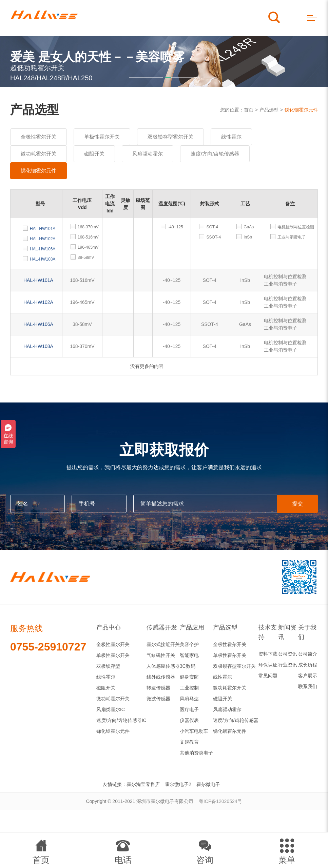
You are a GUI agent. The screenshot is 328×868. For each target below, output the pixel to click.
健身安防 (189, 677)
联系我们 (308, 686)
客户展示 (308, 676)
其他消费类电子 (196, 753)
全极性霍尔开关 (38, 137)
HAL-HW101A (38, 280)
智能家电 (189, 655)
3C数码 (188, 666)
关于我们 (307, 632)
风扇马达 (189, 699)
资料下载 (268, 654)
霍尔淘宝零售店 (143, 784)
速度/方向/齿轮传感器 (215, 154)
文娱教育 (189, 742)
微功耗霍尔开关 (38, 154)
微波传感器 (158, 699)
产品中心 (109, 627)
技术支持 (268, 632)
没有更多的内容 (147, 366)
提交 (297, 504)
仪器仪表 (189, 720)
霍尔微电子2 (178, 784)
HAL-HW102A (38, 302)
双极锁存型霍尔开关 (170, 137)
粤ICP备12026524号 (220, 801)
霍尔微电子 (208, 784)
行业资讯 (288, 665)
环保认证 (268, 665)
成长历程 (308, 665)
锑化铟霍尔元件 (301, 110)
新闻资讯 (287, 632)
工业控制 (189, 688)
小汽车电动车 (194, 731)
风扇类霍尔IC (111, 709)
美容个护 (189, 644)
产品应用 (192, 627)
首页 (249, 110)
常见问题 (268, 676)
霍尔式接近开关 (163, 644)
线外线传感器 (161, 677)
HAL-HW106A (38, 324)
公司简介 (308, 654)
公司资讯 (288, 654)
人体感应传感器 (163, 666)
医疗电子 (189, 709)
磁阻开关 (94, 154)
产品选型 (269, 110)
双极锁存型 (108, 666)
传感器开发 (162, 627)
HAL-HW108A (38, 346)
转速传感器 (158, 688)
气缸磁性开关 (161, 655)
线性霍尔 (231, 137)
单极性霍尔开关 (102, 137)
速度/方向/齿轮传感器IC (121, 720)
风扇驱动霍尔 (148, 154)
